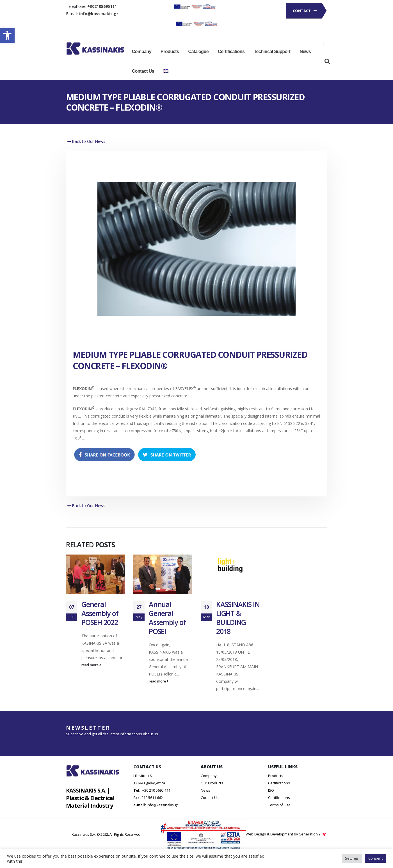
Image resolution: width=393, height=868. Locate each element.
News (305, 51)
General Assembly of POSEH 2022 (100, 613)
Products (170, 51)
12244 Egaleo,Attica (149, 792)
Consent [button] (375, 858)
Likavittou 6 (142, 784)
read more (91, 665)
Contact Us (143, 71)
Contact (305, 11)
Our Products (212, 792)
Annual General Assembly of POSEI (167, 618)
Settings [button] (352, 858)
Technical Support (272, 51)
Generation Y (313, 843)
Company (142, 51)
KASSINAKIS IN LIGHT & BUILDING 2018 (238, 618)
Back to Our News (86, 141)
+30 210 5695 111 (156, 799)
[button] (7, 35)
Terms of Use (279, 813)
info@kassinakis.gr (162, 813)
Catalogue (198, 51)
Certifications (231, 51)
